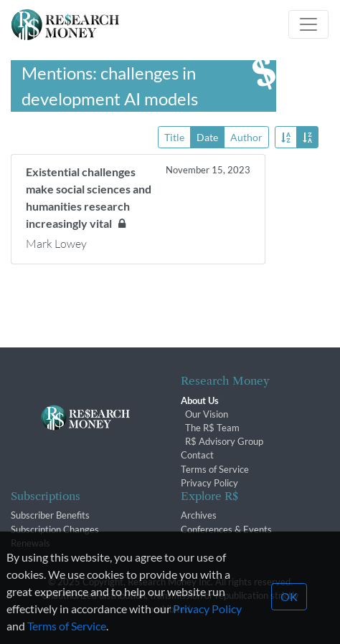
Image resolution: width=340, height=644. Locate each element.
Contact (197, 455)
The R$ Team (212, 428)
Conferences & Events (226, 529)
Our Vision (207, 414)
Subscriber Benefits (50, 515)
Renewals (30, 543)
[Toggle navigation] (308, 24)
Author (246, 136)
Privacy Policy (209, 483)
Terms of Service (215, 469)
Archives (199, 515)
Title (174, 136)
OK (289, 609)
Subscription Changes (55, 529)
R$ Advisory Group (224, 441)
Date (207, 136)
